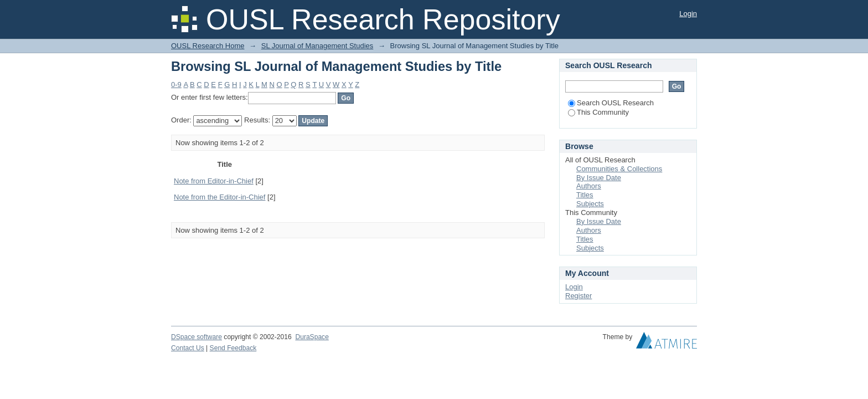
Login (688, 14)
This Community (598, 112)
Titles (585, 195)
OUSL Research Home (208, 46)
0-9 (176, 85)
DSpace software (197, 337)
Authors (589, 186)
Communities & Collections (619, 169)
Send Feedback (233, 348)
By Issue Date (599, 178)
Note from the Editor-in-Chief (219, 197)
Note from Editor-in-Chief (214, 181)
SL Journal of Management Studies (317, 46)
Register (578, 296)
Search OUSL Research (611, 103)
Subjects (590, 204)
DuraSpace (312, 337)
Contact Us (188, 348)
